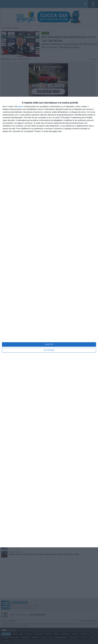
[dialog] (49, 322)
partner (21, 107)
